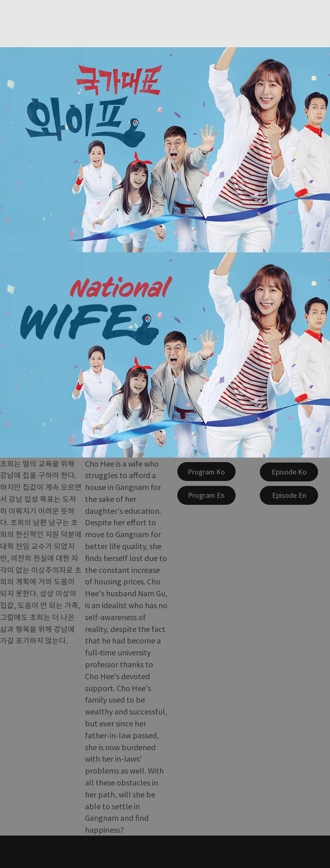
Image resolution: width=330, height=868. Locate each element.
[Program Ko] (206, 472)
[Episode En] (289, 495)
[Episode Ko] (289, 472)
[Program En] (206, 495)
